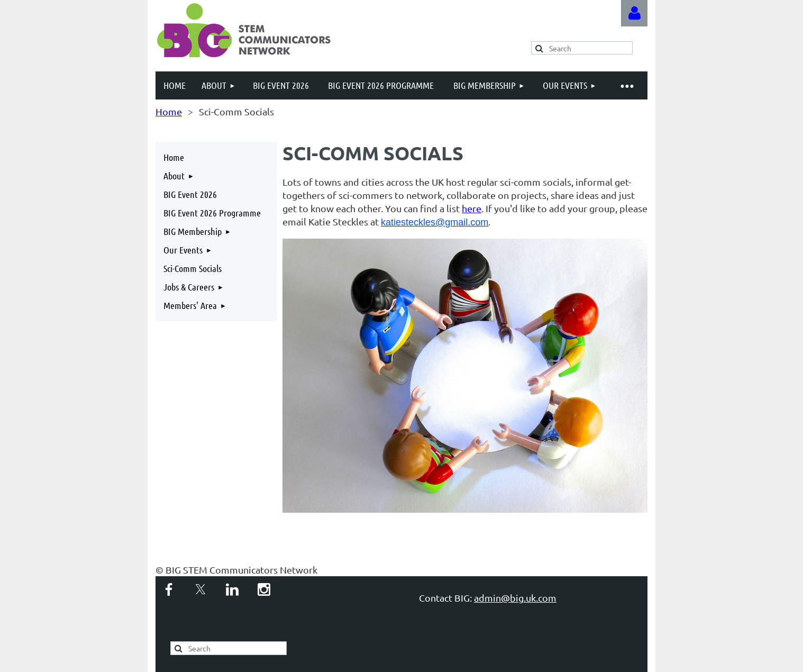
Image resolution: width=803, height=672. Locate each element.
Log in (634, 13)
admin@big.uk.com (515, 598)
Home (169, 111)
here (472, 208)
